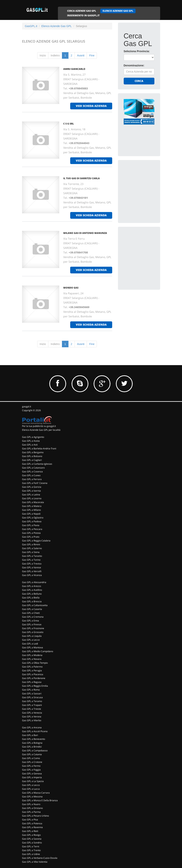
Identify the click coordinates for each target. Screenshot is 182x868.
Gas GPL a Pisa (30, 820)
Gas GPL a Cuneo (31, 475)
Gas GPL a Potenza (32, 823)
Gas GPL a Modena (32, 655)
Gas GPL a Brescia (32, 601)
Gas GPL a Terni (31, 846)
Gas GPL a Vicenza (32, 575)
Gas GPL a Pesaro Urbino (35, 816)
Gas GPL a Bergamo (33, 452)
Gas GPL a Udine (31, 854)
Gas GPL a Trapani (32, 705)
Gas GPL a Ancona (32, 727)
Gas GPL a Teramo (32, 701)
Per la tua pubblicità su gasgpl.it (39, 426)
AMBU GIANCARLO (74, 69)
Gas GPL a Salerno (32, 548)
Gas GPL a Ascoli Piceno (35, 731)
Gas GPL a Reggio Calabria (36, 541)
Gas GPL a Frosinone (33, 628)
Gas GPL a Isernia (31, 491)
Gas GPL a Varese (32, 567)
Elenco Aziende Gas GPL (57, 26)
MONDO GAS (71, 288)
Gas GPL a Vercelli (32, 571)
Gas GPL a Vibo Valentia (35, 862)
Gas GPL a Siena (31, 552)
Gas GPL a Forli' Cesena (35, 483)
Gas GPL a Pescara (32, 529)
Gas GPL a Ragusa (32, 682)
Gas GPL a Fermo (31, 766)
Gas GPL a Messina (32, 797)
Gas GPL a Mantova (33, 647)
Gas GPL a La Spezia (33, 781)
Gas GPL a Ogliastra (33, 518)
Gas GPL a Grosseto (33, 632)
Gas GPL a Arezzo (32, 586)
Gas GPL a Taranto (32, 556)
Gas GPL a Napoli (31, 514)
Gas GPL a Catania (32, 754)
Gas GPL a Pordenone (34, 678)
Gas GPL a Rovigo (31, 835)
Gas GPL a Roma (31, 690)
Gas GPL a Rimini (31, 544)
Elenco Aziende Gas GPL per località (41, 430)
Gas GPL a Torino (31, 560)
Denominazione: (134, 65)
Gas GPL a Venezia (32, 713)
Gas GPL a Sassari (32, 693)
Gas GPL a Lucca (31, 789)
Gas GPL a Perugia (32, 670)
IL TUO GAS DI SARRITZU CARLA (82, 178)
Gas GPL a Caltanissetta (35, 605)
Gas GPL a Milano (31, 510)
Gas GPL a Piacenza (33, 674)
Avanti (81, 55)
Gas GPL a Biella (31, 598)
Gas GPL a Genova (32, 774)
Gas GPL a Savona (32, 839)
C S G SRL (69, 124)
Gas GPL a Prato (31, 537)
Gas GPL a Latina (31, 495)
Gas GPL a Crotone (32, 762)
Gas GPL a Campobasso (35, 750)
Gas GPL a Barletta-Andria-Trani (39, 448)
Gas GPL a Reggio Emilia (35, 686)
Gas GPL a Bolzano (32, 456)
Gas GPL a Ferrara (32, 479)
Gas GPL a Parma (31, 812)
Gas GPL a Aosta (31, 441)
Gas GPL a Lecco (31, 785)
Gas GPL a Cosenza (32, 472)
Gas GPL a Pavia (31, 525)
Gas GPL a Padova (32, 521)
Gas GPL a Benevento (34, 739)
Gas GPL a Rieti (30, 831)
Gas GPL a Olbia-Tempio (35, 663)
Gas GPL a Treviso (32, 564)
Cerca (139, 81)
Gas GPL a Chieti (31, 613)
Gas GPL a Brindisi (32, 747)
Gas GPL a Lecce (31, 640)
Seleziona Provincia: (137, 51)
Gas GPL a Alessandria (34, 582)
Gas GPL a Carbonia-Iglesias (37, 464)
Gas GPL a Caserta (32, 609)
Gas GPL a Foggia (31, 770)
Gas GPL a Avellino (32, 590)
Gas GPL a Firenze (32, 624)
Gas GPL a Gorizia (32, 487)
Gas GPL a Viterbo (32, 720)
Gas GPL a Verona (32, 717)
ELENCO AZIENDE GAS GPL (118, 11)
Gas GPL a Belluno (32, 594)
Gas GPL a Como (31, 758)
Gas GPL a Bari (30, 735)
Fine (92, 55)
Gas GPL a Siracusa (32, 697)
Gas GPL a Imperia (32, 777)
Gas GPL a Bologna (32, 743)
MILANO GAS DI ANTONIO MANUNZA (85, 233)
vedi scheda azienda (91, 106)
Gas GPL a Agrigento (33, 437)
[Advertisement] (152, 190)
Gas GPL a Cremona (33, 617)
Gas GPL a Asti (30, 445)
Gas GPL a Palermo (32, 667)
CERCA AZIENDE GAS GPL (82, 11)
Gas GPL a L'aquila (32, 636)
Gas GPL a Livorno (32, 498)
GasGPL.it (31, 26)
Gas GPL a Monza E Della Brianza (40, 800)
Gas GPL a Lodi (30, 644)
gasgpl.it (27, 406)
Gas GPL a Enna (30, 621)
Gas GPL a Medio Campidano (38, 651)
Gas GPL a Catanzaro (33, 468)
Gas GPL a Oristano (32, 808)
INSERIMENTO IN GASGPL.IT (83, 15)
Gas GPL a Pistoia (31, 533)
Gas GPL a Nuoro (31, 804)
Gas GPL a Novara (32, 659)
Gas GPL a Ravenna (32, 827)
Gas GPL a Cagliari (32, 460)
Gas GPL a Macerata (33, 502)
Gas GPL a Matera (32, 506)
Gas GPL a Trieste (32, 709)
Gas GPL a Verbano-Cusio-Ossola (40, 858)
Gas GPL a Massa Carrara (36, 793)
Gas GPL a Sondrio (32, 843)
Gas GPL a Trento (31, 850)
